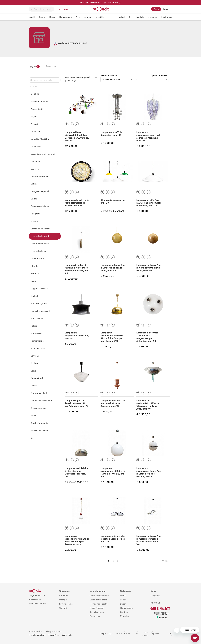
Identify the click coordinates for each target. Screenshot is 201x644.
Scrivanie (35, 356)
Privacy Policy (54, 635)
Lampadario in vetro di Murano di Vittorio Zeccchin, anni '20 (113, 403)
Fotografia (36, 214)
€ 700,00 (118, 211)
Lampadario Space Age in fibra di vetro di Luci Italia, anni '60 (149, 268)
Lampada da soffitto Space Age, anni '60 (111, 133)
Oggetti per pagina (160, 75)
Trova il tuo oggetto (99, 604)
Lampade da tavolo (40, 243)
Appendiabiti (37, 109)
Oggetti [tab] (34, 67)
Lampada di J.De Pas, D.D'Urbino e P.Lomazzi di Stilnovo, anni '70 (149, 203)
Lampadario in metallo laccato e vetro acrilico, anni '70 (113, 539)
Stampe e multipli (39, 393)
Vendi (156, 9)
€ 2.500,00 (107, 276)
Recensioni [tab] (51, 66)
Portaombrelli (37, 341)
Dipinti (34, 184)
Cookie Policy (67, 635)
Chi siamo (64, 596)
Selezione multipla (117, 78)
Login (166, 9)
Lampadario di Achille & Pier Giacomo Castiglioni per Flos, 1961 (76, 472)
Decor (52, 17)
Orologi (34, 296)
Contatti (63, 608)
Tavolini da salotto (39, 431)
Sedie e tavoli (37, 378)
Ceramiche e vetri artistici (43, 154)
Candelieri (36, 131)
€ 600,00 (142, 482)
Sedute (42, 17)
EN (109, 634)
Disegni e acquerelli (40, 191)
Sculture (35, 363)
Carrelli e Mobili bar (40, 139)
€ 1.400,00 (107, 143)
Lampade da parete (40, 229)
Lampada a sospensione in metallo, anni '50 (77, 335)
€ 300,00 (142, 211)
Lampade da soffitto (40, 236)
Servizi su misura (97, 612)
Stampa (63, 600)
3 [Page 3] (118, 561)
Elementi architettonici (41, 206)
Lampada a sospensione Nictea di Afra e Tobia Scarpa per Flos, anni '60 (112, 337)
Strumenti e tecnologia (41, 401)
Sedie (33, 371)
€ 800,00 (82, 482)
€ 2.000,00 (143, 146)
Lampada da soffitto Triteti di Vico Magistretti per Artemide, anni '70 (147, 337)
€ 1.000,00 (106, 211)
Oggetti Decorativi (39, 288)
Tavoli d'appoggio (39, 423)
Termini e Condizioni (37, 635)
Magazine (155, 596)
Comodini (35, 161)
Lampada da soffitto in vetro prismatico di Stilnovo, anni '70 (77, 203)
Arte (78, 17)
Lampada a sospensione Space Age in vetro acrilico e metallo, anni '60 (149, 472)
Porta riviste (36, 333)
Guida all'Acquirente (99, 596)
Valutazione (95, 616)
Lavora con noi (66, 604)
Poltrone (35, 326)
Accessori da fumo (39, 101)
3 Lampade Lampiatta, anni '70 (113, 201)
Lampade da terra (39, 251)
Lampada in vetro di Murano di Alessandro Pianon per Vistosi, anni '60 (77, 269)
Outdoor (88, 17)
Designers (153, 17)
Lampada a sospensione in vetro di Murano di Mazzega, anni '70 (148, 136)
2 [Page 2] (113, 561)
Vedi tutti (35, 94)
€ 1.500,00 (71, 411)
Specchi (34, 386)
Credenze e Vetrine (40, 176)
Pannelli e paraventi (40, 311)
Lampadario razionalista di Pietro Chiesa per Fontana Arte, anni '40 (148, 405)
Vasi (33, 438)
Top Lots (140, 17)
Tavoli (34, 416)
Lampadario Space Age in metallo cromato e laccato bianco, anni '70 (149, 540)
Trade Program (97, 608)
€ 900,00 (106, 411)
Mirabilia (100, 17)
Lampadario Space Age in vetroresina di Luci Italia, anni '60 (113, 268)
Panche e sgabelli (39, 303)
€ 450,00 (142, 346)
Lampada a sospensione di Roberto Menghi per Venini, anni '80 (113, 472)
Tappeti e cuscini (39, 408)
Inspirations (167, 17)
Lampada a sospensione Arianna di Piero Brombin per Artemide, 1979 (77, 540)
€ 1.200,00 (71, 146)
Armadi (34, 124)
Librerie (34, 266)
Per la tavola (37, 318)
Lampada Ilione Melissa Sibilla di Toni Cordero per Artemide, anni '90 (77, 136)
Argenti (34, 116)
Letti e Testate (37, 258)
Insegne (34, 221)
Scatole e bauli (38, 348)
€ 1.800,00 (107, 547)
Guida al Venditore (98, 600)
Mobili (32, 17)
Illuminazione (65, 17)
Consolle (35, 169)
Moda (34, 281)
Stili (130, 17)
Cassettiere (36, 146)
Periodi (121, 17)
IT (112, 634)
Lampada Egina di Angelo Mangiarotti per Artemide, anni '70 (76, 403)
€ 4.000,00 (143, 276)
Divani (34, 199)
